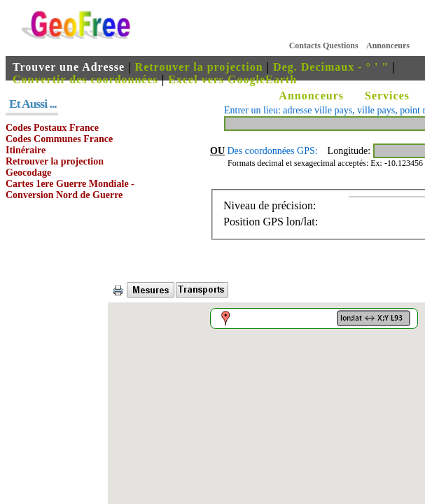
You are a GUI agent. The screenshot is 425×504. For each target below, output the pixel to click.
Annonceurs (388, 45)
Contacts (305, 45)
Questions (341, 45)
